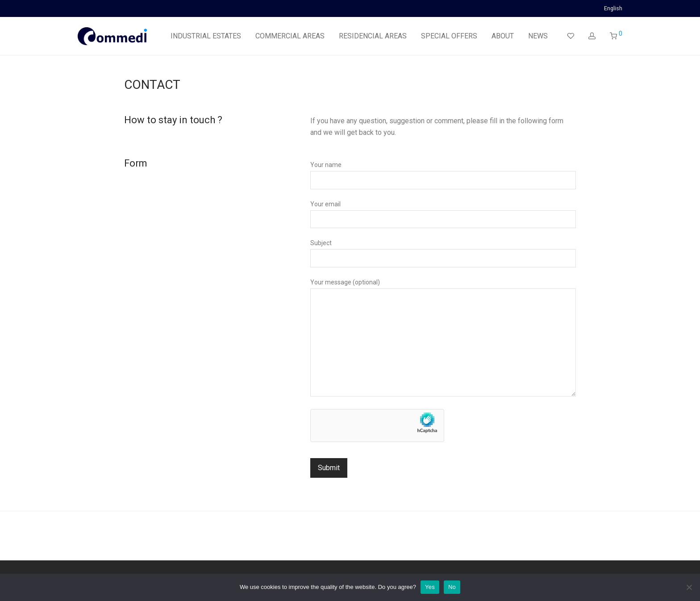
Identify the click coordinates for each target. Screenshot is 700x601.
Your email (443, 214)
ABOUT (503, 36)
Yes (430, 587)
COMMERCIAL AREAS (290, 36)
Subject (443, 253)
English (613, 9)
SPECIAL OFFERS (449, 36)
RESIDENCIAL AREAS (373, 36)
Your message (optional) (443, 340)
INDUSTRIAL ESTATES (206, 36)
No (452, 587)
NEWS (538, 36)
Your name (443, 175)
